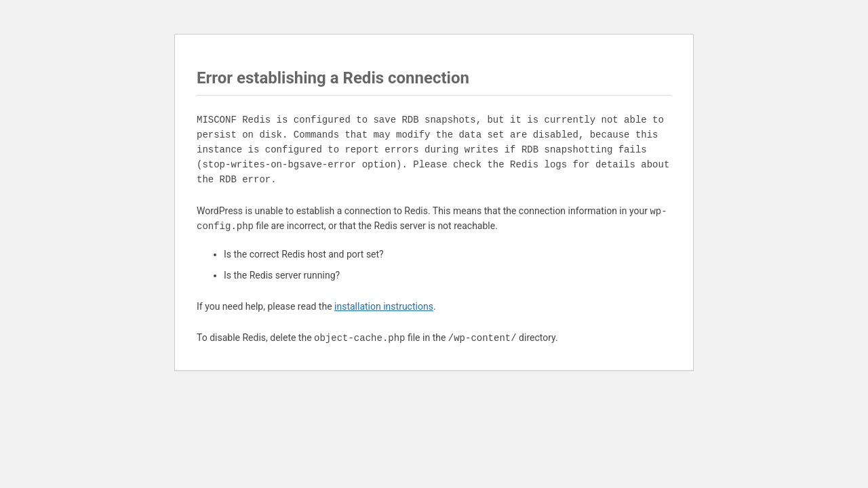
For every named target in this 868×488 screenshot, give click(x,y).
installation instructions (384, 306)
